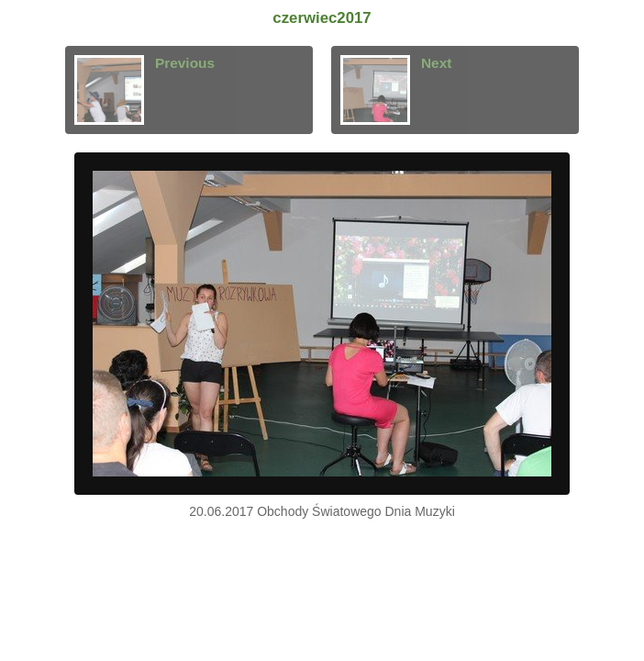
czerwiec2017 (322, 18)
